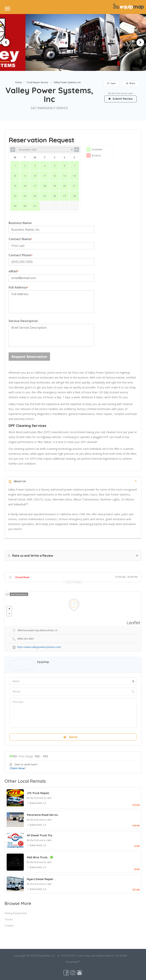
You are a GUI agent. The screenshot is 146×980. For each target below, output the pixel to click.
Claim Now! (18, 768)
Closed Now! (22, 577)
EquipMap (43, 662)
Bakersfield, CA (38, 803)
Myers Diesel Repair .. (41, 879)
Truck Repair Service (37, 82)
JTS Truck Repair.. (39, 793)
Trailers (9, 926)
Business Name (20, 223)
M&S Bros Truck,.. (40, 857)
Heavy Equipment (16, 913)
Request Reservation (29, 357)
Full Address (18, 287)
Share (131, 83)
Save (111, 83)
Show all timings (74, 582)
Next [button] (140, 42)
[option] (73, 42)
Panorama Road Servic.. (43, 815)
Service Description (23, 321)
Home (19, 82)
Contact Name (20, 239)
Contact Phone (21, 255)
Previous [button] (6, 42)
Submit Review (121, 99)
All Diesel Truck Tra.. (40, 835)
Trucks (9, 919)
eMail (13, 271)
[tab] (73, 481)
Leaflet (134, 623)
